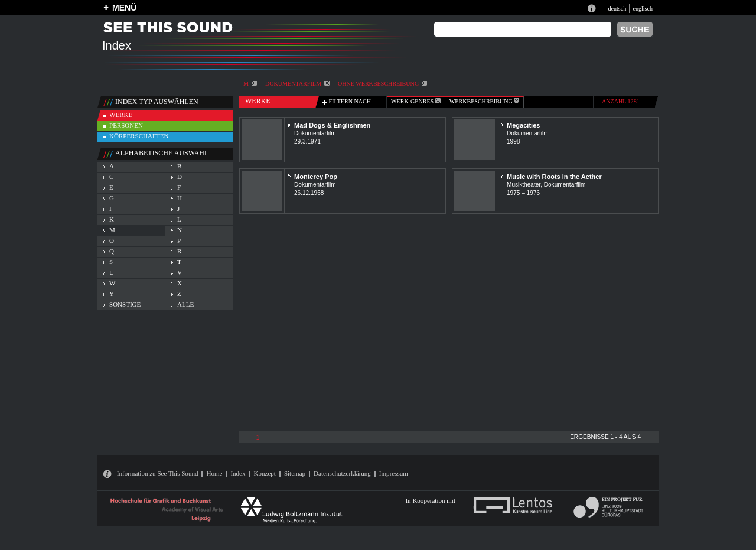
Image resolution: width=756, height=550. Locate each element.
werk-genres (416, 101)
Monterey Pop (316, 177)
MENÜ (124, 8)
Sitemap (295, 473)
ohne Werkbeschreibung (382, 84)
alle (185, 304)
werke (121, 115)
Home (214, 473)
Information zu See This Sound (158, 473)
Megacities (523, 125)
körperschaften (139, 136)
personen (126, 125)
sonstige (125, 304)
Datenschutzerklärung (342, 473)
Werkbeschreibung (484, 101)
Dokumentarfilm (297, 84)
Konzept (265, 473)
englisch (643, 9)
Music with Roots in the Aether (554, 177)
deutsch (617, 9)
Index (238, 473)
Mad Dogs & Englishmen (332, 125)
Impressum (394, 473)
